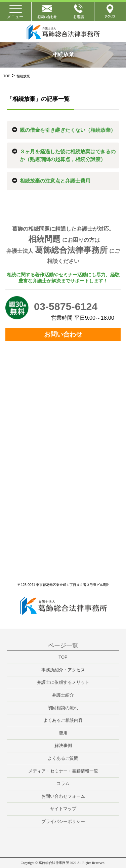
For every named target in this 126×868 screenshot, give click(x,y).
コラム (63, 783)
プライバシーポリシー (63, 821)
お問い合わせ (63, 334)
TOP (63, 657)
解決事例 (63, 745)
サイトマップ (63, 809)
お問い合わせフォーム (63, 796)
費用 (63, 733)
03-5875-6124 (66, 306)
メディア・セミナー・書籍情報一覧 (63, 771)
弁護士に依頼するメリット (63, 682)
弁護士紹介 (63, 695)
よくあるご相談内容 (63, 720)
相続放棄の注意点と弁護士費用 (55, 181)
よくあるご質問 (63, 758)
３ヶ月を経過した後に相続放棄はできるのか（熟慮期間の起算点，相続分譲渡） (68, 155)
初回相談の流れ (63, 708)
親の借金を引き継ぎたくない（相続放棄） (68, 130)
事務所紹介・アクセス (63, 670)
